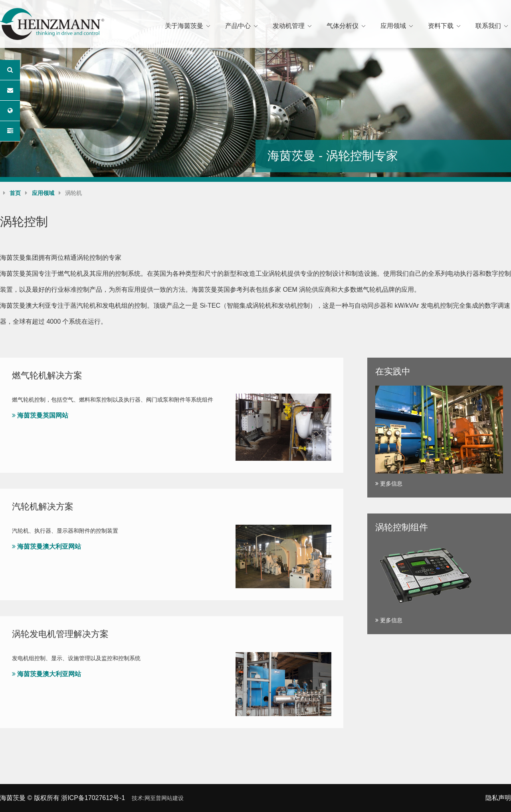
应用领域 (393, 26)
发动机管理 (289, 26)
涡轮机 (73, 193)
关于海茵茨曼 (184, 26)
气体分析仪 (343, 26)
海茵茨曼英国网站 (40, 415)
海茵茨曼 (13, 798)
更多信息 (389, 484)
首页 (15, 193)
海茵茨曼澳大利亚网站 (47, 546)
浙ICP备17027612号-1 (93, 798)
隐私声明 (498, 798)
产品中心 (238, 26)
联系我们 (488, 26)
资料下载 (441, 26)
